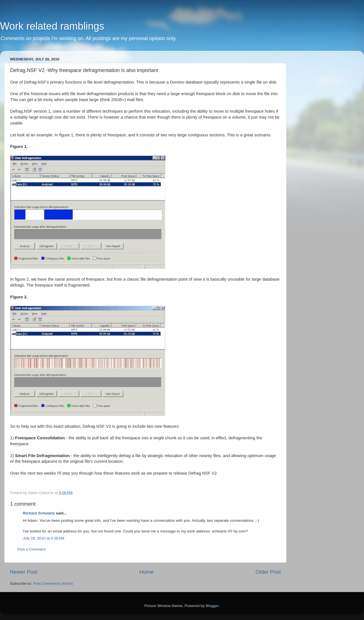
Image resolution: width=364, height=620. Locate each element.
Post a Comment (31, 549)
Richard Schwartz (39, 513)
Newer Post (24, 572)
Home (146, 572)
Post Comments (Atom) (53, 583)
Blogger (212, 606)
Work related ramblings (52, 26)
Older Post (268, 572)
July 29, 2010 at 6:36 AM (44, 538)
